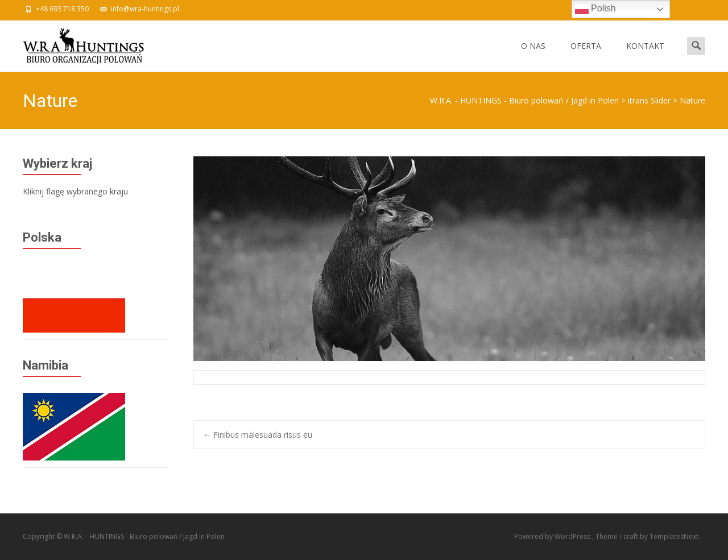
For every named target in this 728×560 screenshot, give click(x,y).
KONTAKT (645, 56)
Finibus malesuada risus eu (258, 435)
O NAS (533, 56)
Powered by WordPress (553, 536)
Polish (595, 9)
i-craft (630, 536)
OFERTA (586, 56)
